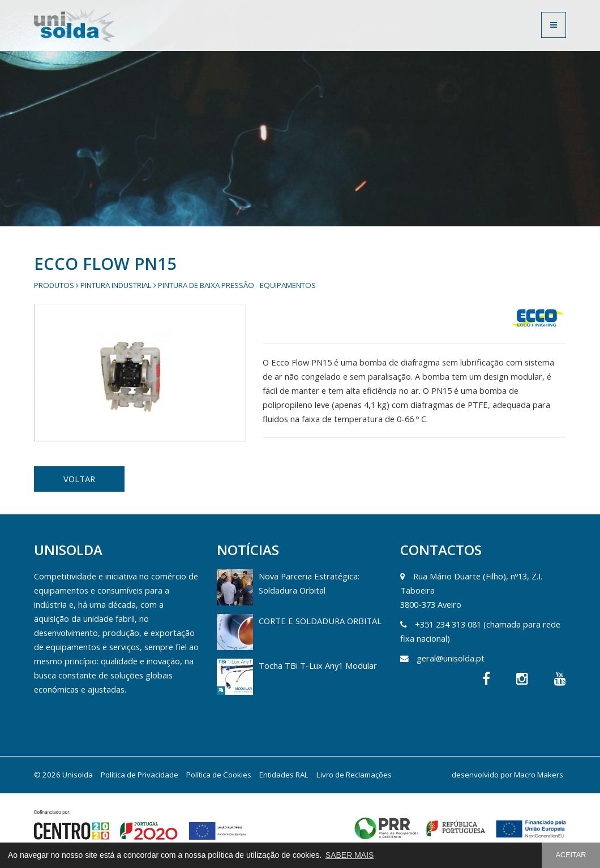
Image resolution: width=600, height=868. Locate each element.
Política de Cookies (219, 775)
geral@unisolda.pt (451, 658)
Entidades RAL (284, 775)
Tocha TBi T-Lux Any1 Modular (318, 665)
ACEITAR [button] (571, 855)
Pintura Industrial (116, 285)
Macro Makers (539, 775)
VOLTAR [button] (79, 479)
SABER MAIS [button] (350, 855)
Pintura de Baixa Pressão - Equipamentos (237, 285)
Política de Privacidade (140, 775)
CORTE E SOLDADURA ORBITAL (320, 621)
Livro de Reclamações (354, 775)
